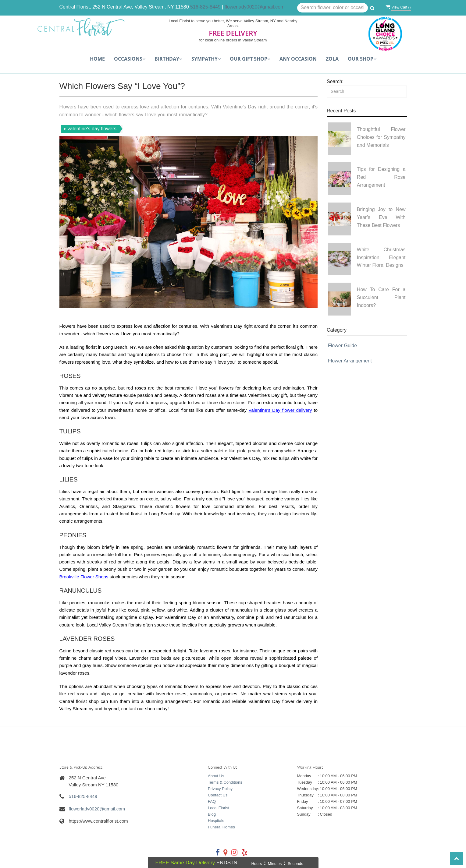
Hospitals (216, 821)
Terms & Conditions (225, 782)
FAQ (212, 801)
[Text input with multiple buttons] (333, 8)
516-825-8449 (205, 7)
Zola (332, 59)
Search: (335, 81)
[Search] (367, 92)
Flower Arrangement (350, 361)
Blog (212, 814)
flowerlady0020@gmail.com (255, 7)
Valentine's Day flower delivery (280, 410)
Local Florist (219, 808)
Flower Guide (342, 346)
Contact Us (218, 795)
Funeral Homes (221, 827)
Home (97, 59)
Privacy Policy (220, 789)
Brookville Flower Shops (84, 577)
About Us (216, 776)
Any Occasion (298, 59)
